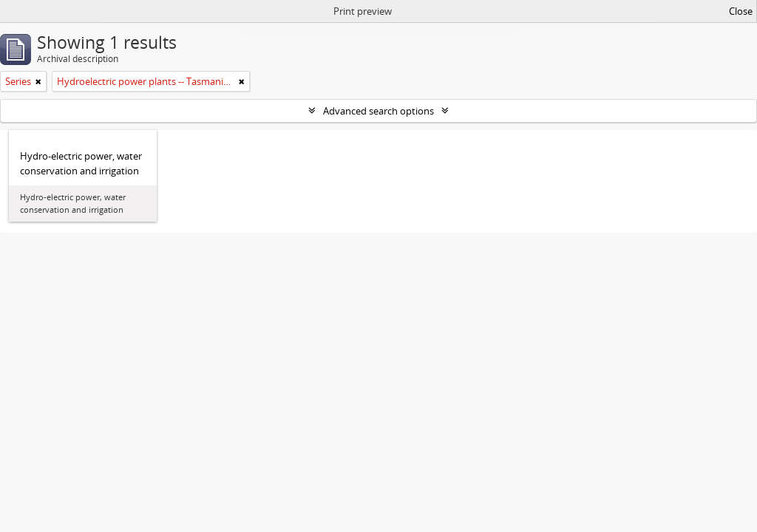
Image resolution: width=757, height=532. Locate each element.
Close (741, 11)
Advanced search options (378, 111)
